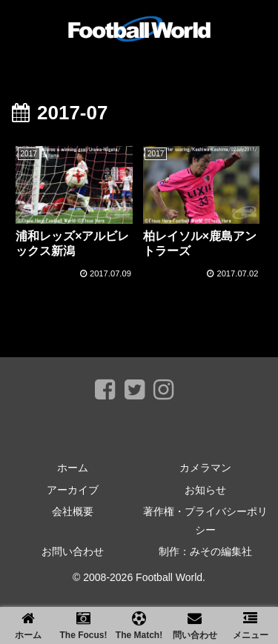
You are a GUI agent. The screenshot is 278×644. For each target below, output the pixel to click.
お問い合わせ (73, 551)
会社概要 (73, 511)
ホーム (73, 468)
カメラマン (205, 468)
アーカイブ (73, 490)
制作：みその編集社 (205, 551)
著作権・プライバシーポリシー (205, 521)
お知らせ (205, 490)
